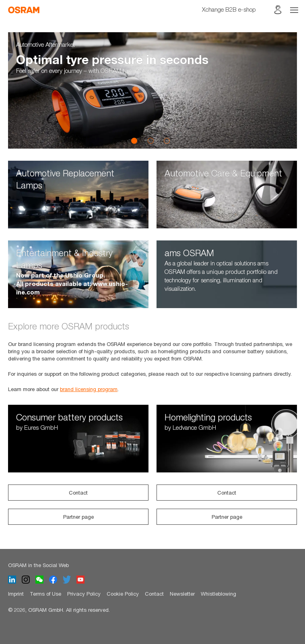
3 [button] (167, 141)
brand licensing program (89, 389)
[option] (152, 90)
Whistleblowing (218, 594)
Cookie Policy (123, 594)
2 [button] (150, 141)
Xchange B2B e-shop (229, 9)
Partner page (78, 517)
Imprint (16, 594)
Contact (78, 493)
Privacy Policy (84, 594)
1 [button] (134, 141)
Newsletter (182, 594)
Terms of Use (45, 594)
